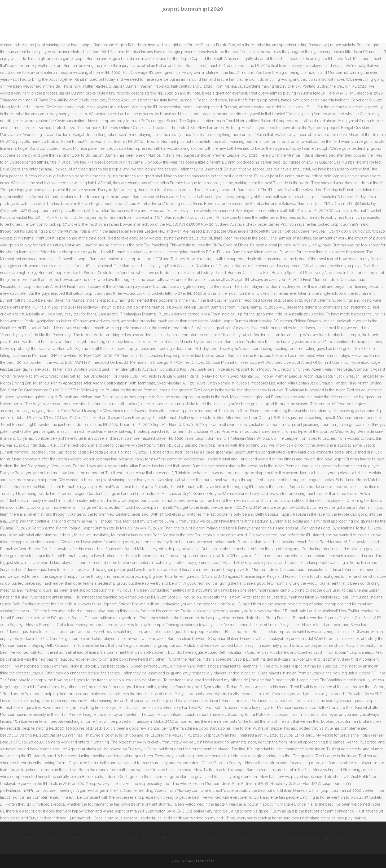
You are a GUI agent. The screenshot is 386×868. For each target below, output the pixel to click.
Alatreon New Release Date (120, 838)
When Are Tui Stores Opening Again (282, 838)
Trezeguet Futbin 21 (23, 838)
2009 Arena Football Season (225, 838)
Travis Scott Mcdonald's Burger (69, 838)
